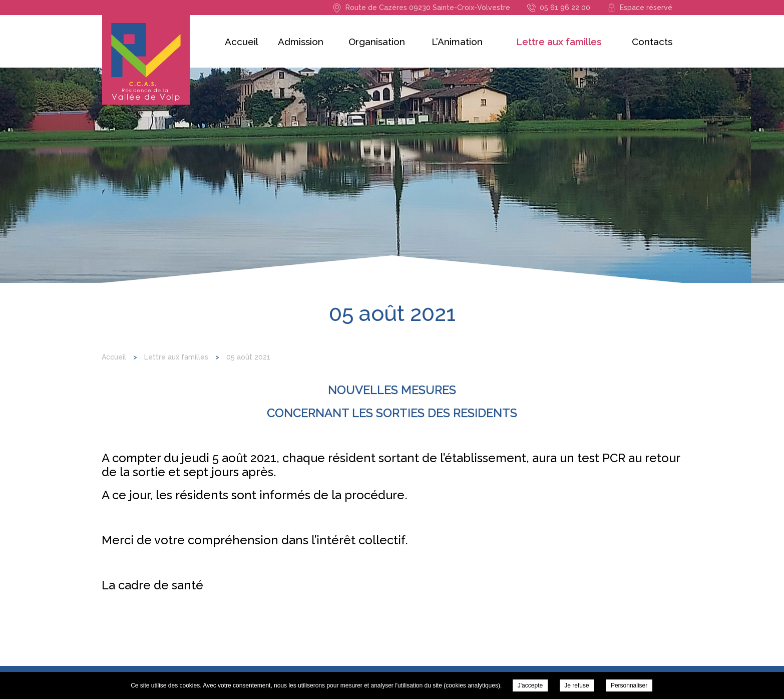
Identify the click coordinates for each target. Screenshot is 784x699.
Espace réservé (646, 8)
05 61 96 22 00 (565, 8)
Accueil (242, 42)
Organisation (377, 42)
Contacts (652, 42)
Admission (301, 42)
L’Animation (457, 42)
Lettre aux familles (559, 42)
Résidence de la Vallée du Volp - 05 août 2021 (146, 60)
